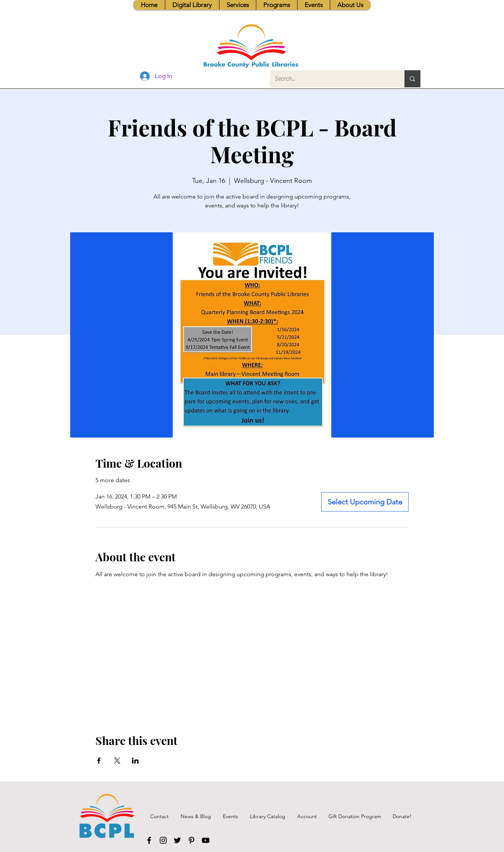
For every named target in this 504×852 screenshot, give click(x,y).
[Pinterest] (191, 840)
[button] (238, 5)
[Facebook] (149, 840)
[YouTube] (206, 840)
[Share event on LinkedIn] (135, 761)
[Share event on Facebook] (99, 761)
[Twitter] (177, 840)
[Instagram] (163, 840)
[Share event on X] (117, 761)
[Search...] (332, 79)
